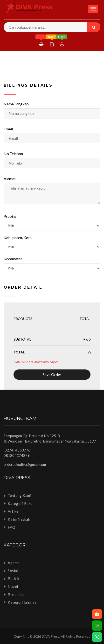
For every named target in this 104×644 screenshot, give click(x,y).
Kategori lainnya (20, 602)
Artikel (12, 511)
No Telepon (13, 154)
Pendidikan (15, 594)
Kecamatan (13, 259)
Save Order (52, 374)
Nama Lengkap (16, 104)
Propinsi (10, 216)
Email (8, 129)
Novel (11, 586)
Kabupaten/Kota (18, 238)
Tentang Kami (17, 495)
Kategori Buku (18, 503)
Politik (11, 578)
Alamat (10, 179)
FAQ (10, 527)
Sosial (11, 571)
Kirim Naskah (17, 519)
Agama (12, 563)
